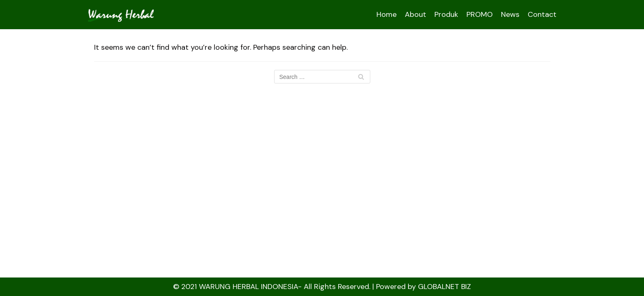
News (510, 14)
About (415, 14)
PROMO (480, 14)
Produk (446, 14)
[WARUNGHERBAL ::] (121, 15)
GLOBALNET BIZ (444, 287)
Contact (542, 14)
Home (387, 14)
